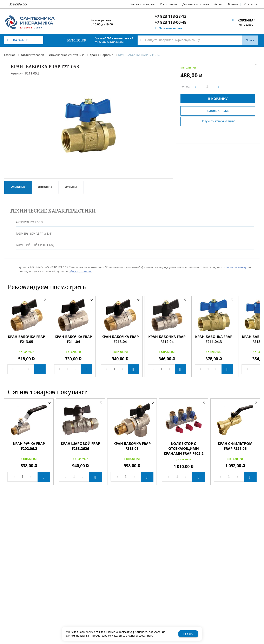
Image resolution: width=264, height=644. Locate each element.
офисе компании (80, 271)
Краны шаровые (101, 55)
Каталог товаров (32, 55)
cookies (90, 632)
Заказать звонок (171, 28)
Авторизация (76, 40)
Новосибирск (18, 4)
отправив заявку (235, 267)
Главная (10, 55)
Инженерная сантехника (67, 55)
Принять (188, 634)
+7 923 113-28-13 (171, 16)
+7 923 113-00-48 (171, 22)
